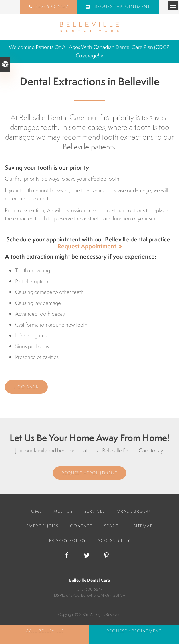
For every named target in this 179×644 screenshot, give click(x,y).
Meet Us (63, 511)
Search (113, 526)
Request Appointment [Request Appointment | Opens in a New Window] (122, 7)
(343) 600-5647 (51, 7)
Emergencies (42, 526)
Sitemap (143, 526)
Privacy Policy (68, 540)
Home (35, 511)
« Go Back (26, 387)
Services (95, 511)
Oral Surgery (134, 511)
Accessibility (114, 540)
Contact (81, 526)
